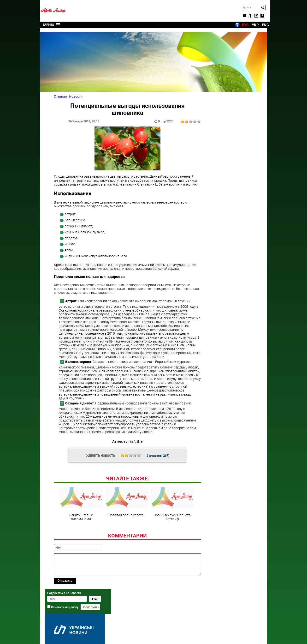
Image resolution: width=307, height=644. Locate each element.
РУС (242, 25)
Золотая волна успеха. (126, 535)
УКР (252, 25)
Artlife (141, 635)
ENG (262, 25)
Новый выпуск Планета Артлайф (171, 537)
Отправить (65, 613)
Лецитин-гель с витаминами (80, 537)
